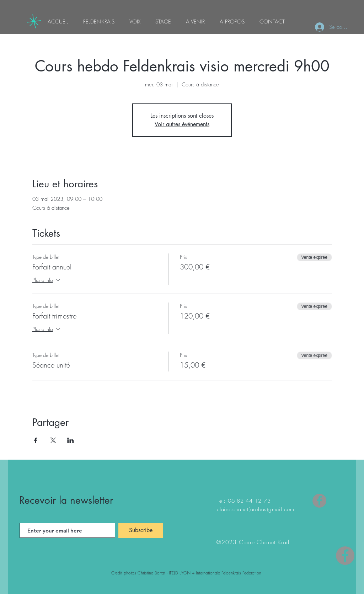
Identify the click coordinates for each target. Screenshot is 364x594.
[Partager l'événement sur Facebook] (36, 440)
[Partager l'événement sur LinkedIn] (71, 440)
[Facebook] (319, 501)
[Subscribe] (141, 530)
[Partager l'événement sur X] (53, 440)
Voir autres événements (182, 124)
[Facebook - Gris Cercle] (345, 556)
